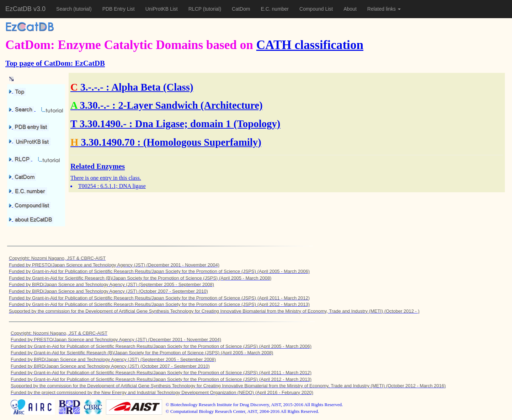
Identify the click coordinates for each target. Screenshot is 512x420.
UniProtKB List (162, 9)
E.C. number (275, 9)
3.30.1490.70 (108, 142)
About (350, 9)
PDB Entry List (119, 9)
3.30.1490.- (103, 124)
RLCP (196, 9)
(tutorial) (82, 9)
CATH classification (310, 45)
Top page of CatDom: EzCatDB (55, 63)
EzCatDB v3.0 (25, 9)
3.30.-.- (95, 105)
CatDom (241, 9)
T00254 (87, 186)
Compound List (316, 9)
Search (65, 9)
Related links (384, 9)
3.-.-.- (92, 87)
